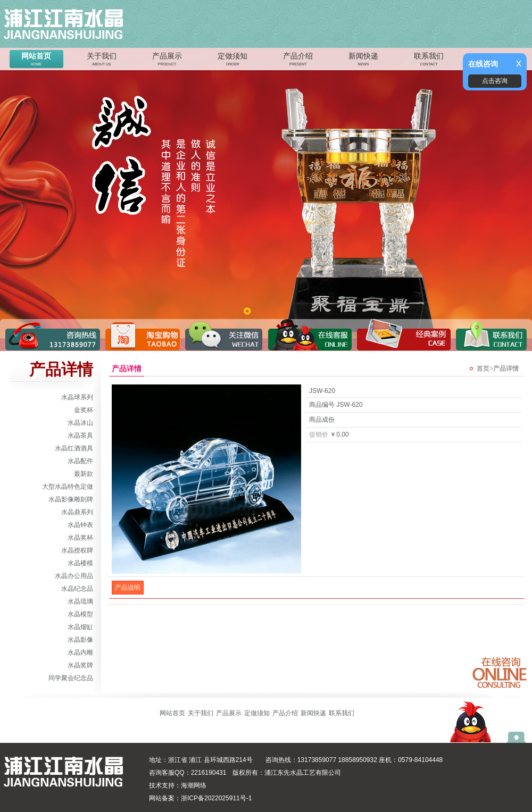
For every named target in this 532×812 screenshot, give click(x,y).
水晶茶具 (80, 436)
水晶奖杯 (80, 538)
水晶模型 (80, 614)
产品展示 (167, 60)
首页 (483, 369)
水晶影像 (80, 640)
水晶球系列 (77, 397)
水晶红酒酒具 (74, 448)
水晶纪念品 (77, 589)
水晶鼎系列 (77, 512)
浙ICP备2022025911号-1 (216, 798)
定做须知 (232, 60)
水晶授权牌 (77, 550)
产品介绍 (298, 60)
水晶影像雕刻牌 (71, 499)
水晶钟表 (80, 525)
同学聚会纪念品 (71, 678)
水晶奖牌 (80, 665)
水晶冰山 (80, 423)
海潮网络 (194, 785)
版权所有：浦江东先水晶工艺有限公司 (287, 773)
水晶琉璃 (80, 601)
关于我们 (102, 60)
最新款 (84, 474)
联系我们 (429, 60)
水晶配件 (80, 461)
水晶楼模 (80, 563)
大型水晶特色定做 (68, 487)
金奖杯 (84, 410)
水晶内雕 (80, 652)
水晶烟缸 (80, 627)
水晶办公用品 (74, 576)
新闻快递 (363, 60)
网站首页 (36, 60)
